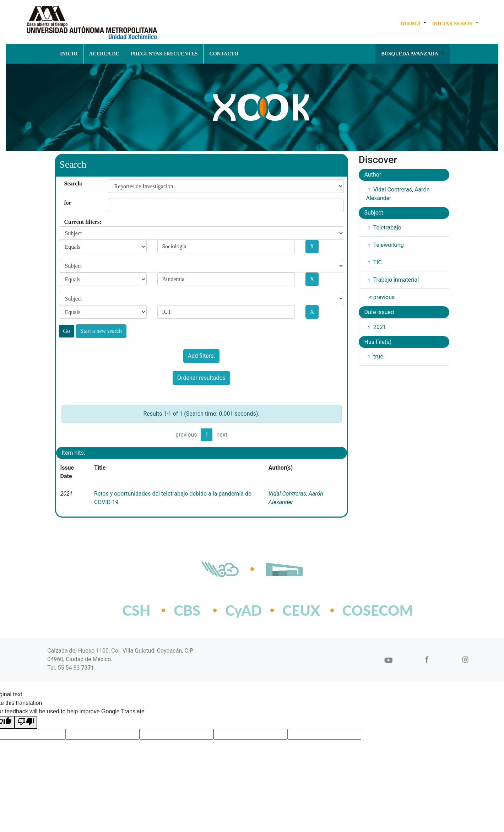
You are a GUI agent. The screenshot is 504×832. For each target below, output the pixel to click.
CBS (187, 610)
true (378, 356)
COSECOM (362, 610)
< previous (382, 297)
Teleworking (389, 245)
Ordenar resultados (201, 378)
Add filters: (201, 356)
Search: (67, 183)
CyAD (244, 610)
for (67, 203)
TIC (378, 262)
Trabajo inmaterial (396, 280)
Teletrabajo (387, 228)
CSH (136, 610)
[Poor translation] (26, 722)
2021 (380, 327)
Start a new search (101, 331)
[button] (413, 23)
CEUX (301, 610)
